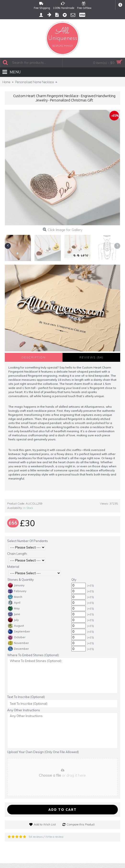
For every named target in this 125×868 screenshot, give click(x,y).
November (18, 643)
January (16, 585)
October (17, 637)
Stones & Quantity (21, 580)
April (14, 603)
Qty (74, 580)
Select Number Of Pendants (28, 541)
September (19, 631)
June (14, 614)
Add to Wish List (45, 824)
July (13, 620)
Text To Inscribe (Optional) (26, 697)
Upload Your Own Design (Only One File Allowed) (43, 752)
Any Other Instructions (24, 710)
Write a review (54, 837)
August (16, 626)
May (14, 608)
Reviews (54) (91, 357)
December (18, 649)
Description (34, 357)
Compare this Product (81, 824)
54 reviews (36, 837)
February (17, 591)
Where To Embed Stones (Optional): (33, 655)
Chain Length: (17, 554)
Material (13, 567)
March (15, 597)
